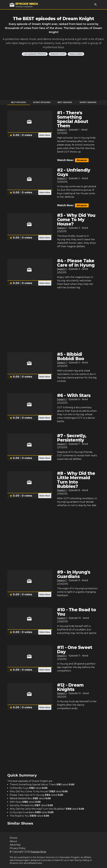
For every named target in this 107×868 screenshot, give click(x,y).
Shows (13, 838)
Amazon (82, 160)
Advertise (15, 845)
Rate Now (45, 135)
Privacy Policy (18, 848)
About (13, 841)
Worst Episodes (42, 102)
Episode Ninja (38, 852)
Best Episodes (19, 102)
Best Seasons (65, 102)
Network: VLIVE (58, 54)
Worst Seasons (88, 102)
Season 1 (62, 130)
